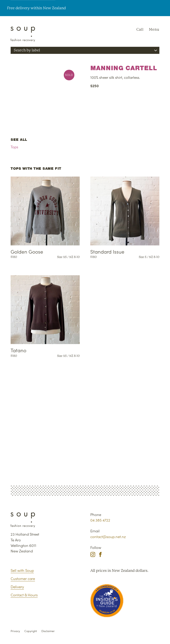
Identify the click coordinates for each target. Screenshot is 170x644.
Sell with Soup (22, 570)
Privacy (15, 631)
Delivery (17, 587)
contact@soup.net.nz (108, 537)
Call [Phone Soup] (140, 29)
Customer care (23, 578)
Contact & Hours (24, 595)
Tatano (18, 350)
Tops (14, 147)
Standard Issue (107, 251)
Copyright (31, 631)
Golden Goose (27, 251)
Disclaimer (48, 631)
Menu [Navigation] (154, 29)
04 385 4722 (100, 520)
